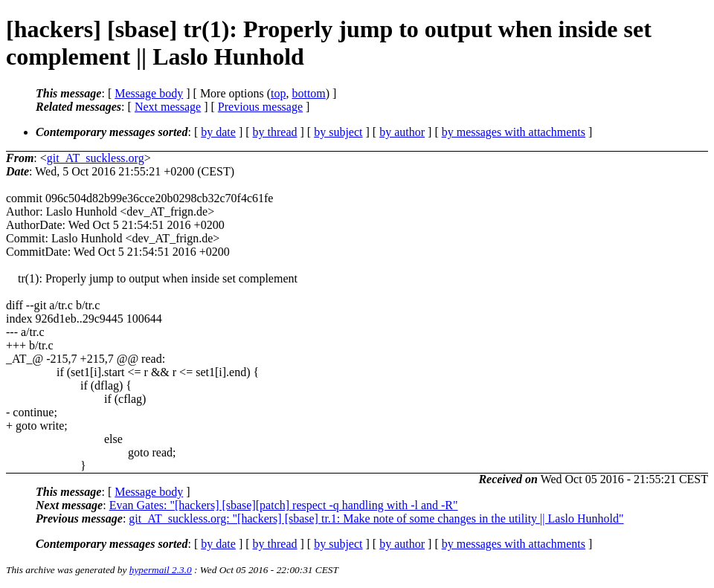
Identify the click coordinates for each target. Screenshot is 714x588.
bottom (308, 93)
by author (402, 132)
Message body (149, 93)
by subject (338, 132)
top (278, 93)
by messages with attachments (514, 132)
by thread (275, 132)
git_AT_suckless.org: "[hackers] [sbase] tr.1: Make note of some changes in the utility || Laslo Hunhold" (376, 518)
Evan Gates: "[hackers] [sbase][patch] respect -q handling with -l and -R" (284, 505)
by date (218, 132)
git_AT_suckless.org (96, 158)
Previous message (260, 107)
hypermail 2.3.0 (161, 570)
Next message (168, 107)
